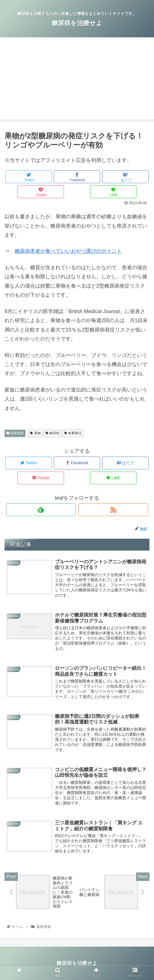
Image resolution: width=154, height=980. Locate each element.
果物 (35, 433)
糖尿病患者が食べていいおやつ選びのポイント (68, 251)
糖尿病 (53, 433)
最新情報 (15, 433)
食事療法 (73, 433)
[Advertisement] (77, 80)
